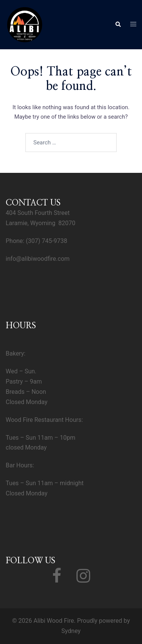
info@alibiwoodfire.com (38, 259)
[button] (118, 25)
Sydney (71, 631)
